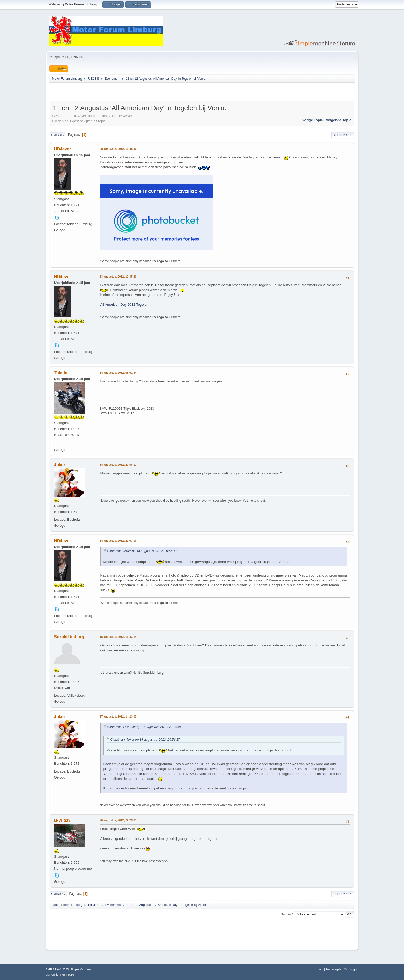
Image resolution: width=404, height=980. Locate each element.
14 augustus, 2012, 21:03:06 (118, 541)
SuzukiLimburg (69, 637)
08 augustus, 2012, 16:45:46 (118, 149)
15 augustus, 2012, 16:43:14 (118, 637)
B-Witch (62, 820)
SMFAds (51, 975)
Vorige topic (313, 120)
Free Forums (67, 975)
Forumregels (334, 969)
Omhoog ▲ (351, 969)
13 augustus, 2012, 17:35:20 (118, 277)
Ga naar (286, 914)
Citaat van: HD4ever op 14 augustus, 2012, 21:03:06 (145, 727)
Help (320, 969)
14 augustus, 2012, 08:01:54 (118, 373)
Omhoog (58, 894)
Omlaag (58, 135)
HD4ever (63, 149)
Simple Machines (81, 969)
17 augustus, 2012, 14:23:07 (118, 716)
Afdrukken (343, 135)
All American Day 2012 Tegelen (124, 305)
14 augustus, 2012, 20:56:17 (118, 465)
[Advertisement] (111, 93)
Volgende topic (338, 120)
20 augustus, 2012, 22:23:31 (118, 820)
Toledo (61, 373)
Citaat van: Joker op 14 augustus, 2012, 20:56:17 (142, 551)
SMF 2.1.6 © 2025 (57, 969)
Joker (60, 465)
